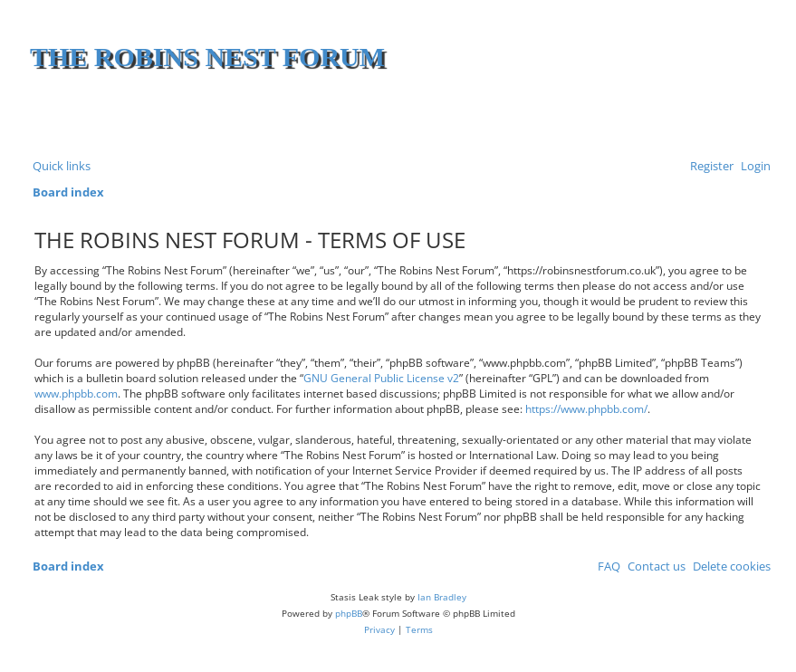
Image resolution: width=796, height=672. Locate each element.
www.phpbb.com (76, 394)
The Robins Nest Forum (207, 57)
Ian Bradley (442, 597)
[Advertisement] (554, 118)
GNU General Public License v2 (381, 378)
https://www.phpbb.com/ (586, 409)
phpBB (349, 613)
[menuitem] (752, 166)
